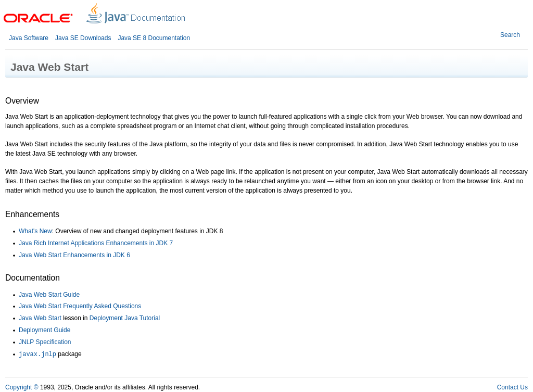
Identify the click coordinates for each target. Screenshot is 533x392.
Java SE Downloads (83, 38)
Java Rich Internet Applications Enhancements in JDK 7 (96, 243)
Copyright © (22, 387)
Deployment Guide (45, 330)
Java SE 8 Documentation (154, 38)
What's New (35, 231)
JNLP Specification (45, 342)
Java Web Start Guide (49, 295)
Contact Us (512, 387)
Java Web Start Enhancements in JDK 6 (74, 255)
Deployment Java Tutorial (125, 318)
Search (510, 35)
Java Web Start (40, 318)
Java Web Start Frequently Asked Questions (80, 306)
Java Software (29, 38)
